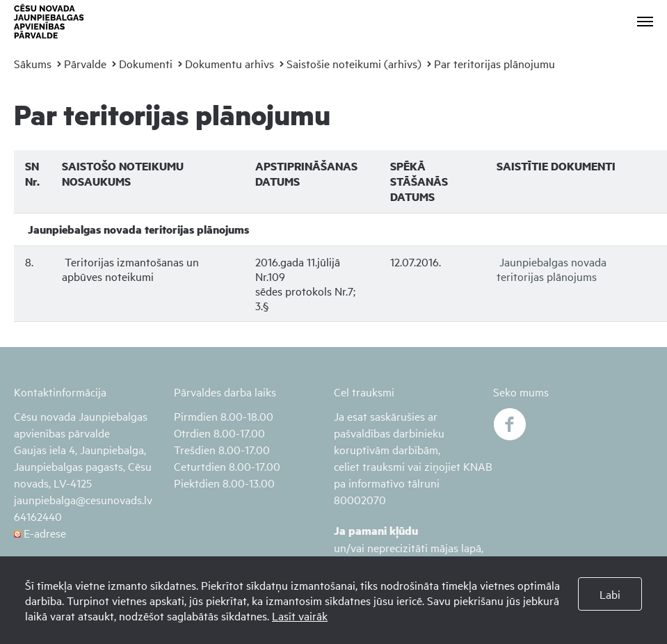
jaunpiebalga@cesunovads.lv (83, 499)
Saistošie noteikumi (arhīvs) (354, 63)
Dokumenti (146, 63)
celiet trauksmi (369, 466)
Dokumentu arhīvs (230, 63)
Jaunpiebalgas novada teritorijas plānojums (552, 269)
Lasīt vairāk (300, 615)
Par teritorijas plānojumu (495, 63)
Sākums (33, 63)
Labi (610, 594)
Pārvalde (85, 63)
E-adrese (40, 533)
